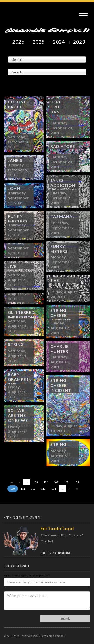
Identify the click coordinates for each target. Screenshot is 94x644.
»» (77, 489)
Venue (11, 53)
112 (33, 489)
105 (36, 482)
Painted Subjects (18, 65)
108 (66, 482)
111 (23, 489)
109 (77, 482)
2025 (39, 42)
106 (46, 482)
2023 (80, 42)
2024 (59, 42)
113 (43, 489)
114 (54, 489)
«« (12, 482)
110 (13, 489)
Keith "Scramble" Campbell (58, 528)
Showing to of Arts (25, 88)
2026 (19, 42)
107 (56, 482)
